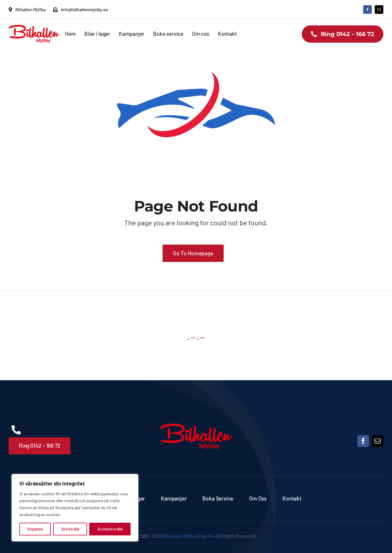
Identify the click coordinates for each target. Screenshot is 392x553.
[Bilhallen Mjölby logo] (34, 27)
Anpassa (35, 529)
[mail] (379, 10)
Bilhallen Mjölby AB (182, 536)
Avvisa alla (70, 529)
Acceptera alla (110, 529)
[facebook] (367, 10)
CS (210, 536)
